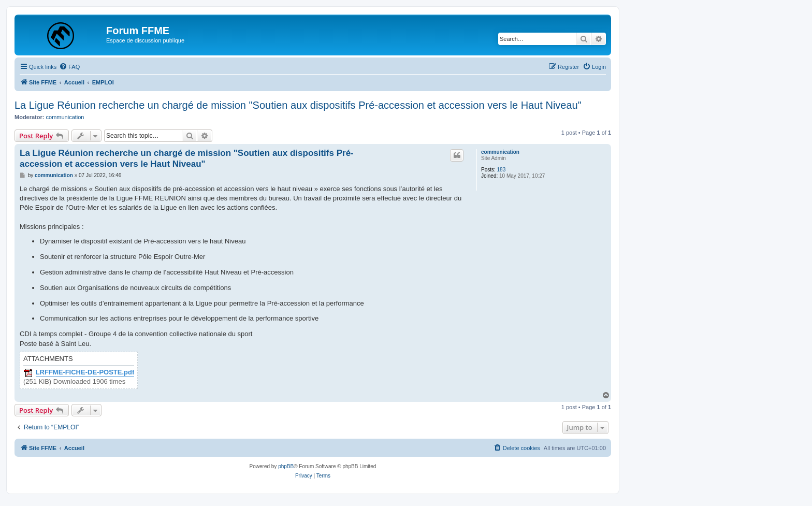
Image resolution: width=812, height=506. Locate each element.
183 (502, 170)
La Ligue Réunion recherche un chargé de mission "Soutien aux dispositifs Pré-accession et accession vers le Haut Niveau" (298, 105)
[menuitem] (69, 67)
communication (65, 117)
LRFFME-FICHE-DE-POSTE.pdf (85, 372)
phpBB (286, 466)
